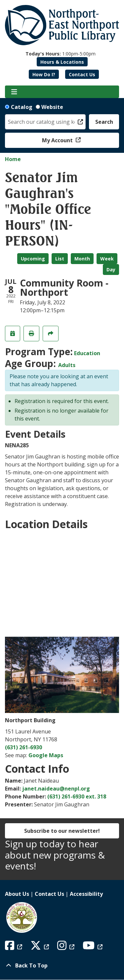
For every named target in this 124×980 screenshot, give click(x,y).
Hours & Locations (62, 62)
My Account (58, 140)
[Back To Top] (62, 965)
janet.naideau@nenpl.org (56, 789)
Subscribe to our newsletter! (62, 831)
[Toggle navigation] (14, 92)
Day (111, 270)
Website (52, 107)
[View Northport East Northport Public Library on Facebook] (14, 947)
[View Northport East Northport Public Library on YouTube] (93, 947)
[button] (61, 54)
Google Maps (46, 755)
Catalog (22, 107)
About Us (17, 894)
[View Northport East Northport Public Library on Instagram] (67, 947)
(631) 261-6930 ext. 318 (77, 796)
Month (82, 259)
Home (13, 159)
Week (107, 259)
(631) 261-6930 (23, 747)
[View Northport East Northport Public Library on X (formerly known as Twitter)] (41, 947)
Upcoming (33, 259)
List (60, 259)
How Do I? (44, 74)
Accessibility (86, 894)
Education (87, 353)
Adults (67, 365)
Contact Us (82, 74)
